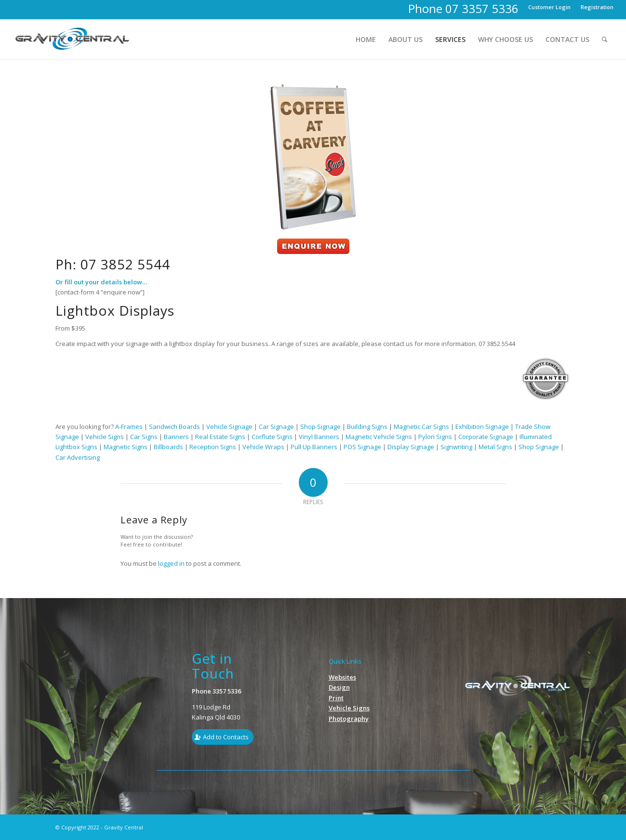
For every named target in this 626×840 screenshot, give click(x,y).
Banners (176, 437)
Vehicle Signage (229, 427)
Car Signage (276, 427)
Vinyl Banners (319, 437)
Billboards (169, 447)
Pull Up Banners (314, 447)
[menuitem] (550, 7)
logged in (171, 563)
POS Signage (362, 447)
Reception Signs (213, 447)
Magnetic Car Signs (421, 427)
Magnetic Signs (126, 447)
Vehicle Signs (105, 437)
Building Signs (367, 427)
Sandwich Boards (174, 427)
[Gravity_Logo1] (73, 39)
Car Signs (144, 437)
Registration (597, 7)
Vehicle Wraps (263, 447)
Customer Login (549, 7)
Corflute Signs (272, 437)
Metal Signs (495, 447)
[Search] (605, 39)
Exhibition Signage (482, 427)
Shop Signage (320, 427)
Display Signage (411, 447)
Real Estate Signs (220, 437)
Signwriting (456, 447)
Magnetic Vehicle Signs (379, 437)
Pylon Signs (435, 437)
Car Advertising (78, 457)
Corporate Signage (486, 437)
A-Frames (129, 427)
